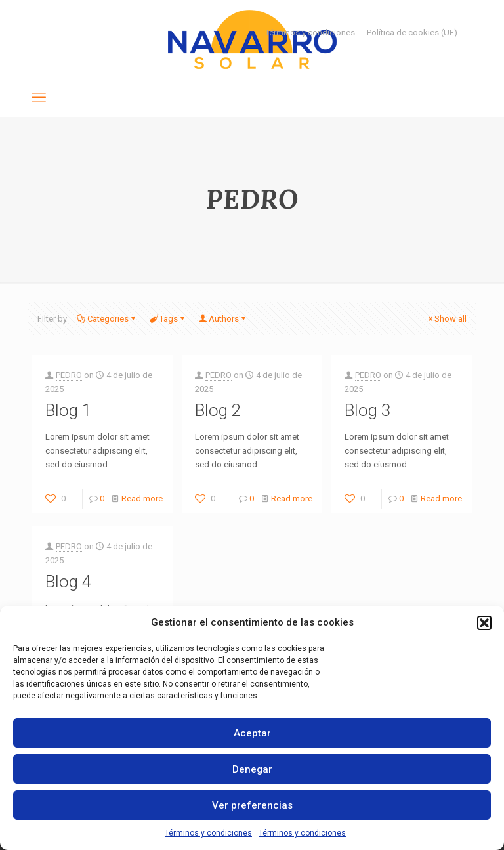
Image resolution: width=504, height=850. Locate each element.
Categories (107, 319)
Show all (446, 319)
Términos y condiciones (208, 833)
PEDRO (69, 375)
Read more (142, 499)
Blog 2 (218, 410)
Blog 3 (367, 410)
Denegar (252, 769)
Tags (168, 319)
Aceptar (252, 733)
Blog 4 (68, 582)
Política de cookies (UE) (412, 32)
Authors (223, 319)
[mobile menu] (39, 98)
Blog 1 (68, 410)
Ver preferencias (252, 805)
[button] (484, 623)
